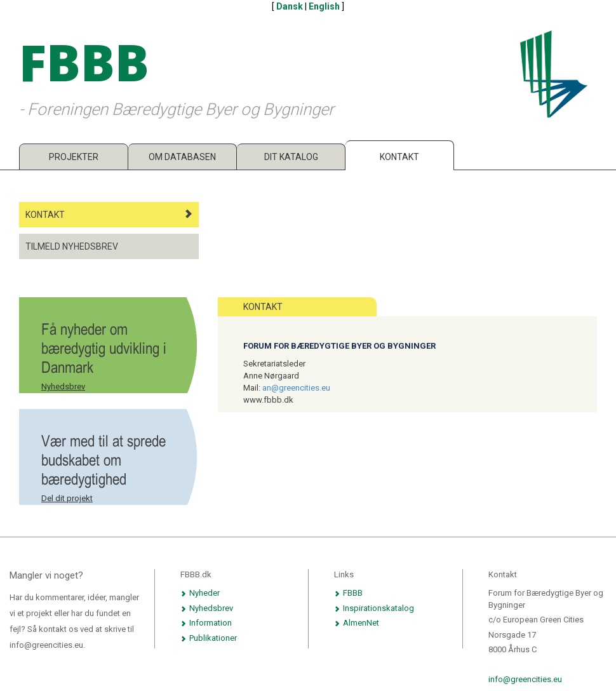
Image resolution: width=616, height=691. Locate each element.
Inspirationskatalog (374, 608)
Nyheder (200, 593)
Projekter (74, 157)
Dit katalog (291, 157)
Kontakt (399, 157)
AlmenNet (357, 623)
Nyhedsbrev (63, 386)
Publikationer (209, 638)
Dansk (290, 6)
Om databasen (182, 157)
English (324, 6)
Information (206, 623)
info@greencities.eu (525, 679)
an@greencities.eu (296, 388)
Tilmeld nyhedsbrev (72, 246)
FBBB (348, 593)
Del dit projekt (67, 498)
